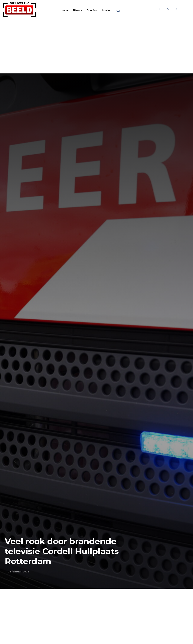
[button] (118, 10)
